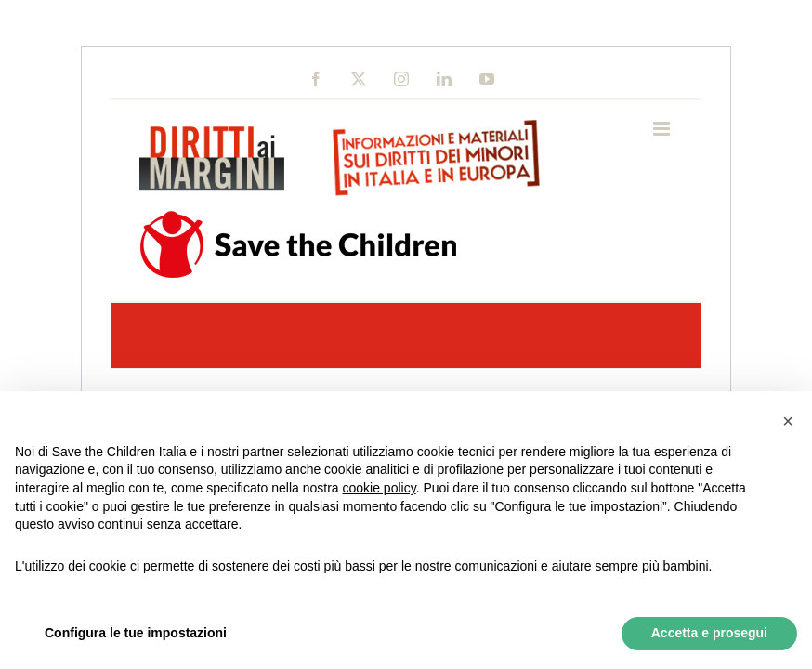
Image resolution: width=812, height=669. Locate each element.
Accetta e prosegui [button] (709, 633)
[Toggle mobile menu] (663, 129)
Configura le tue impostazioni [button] (136, 633)
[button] (788, 421)
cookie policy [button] (380, 488)
